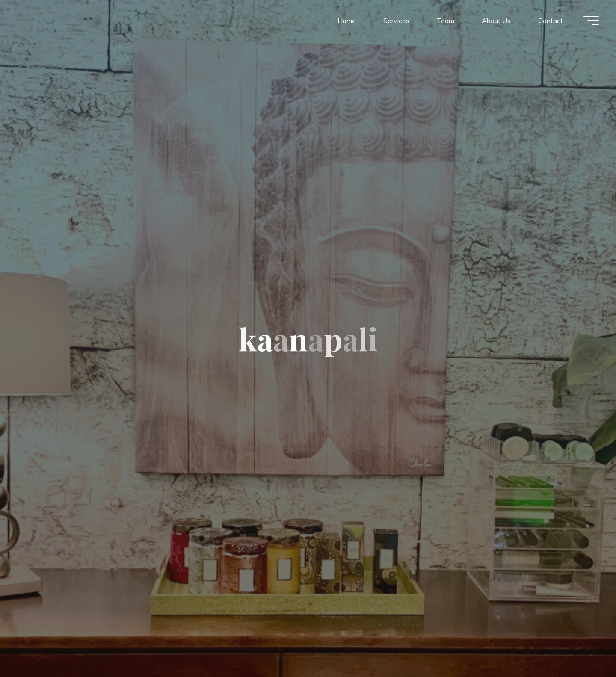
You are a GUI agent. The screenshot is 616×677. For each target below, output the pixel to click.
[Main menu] (591, 21)
